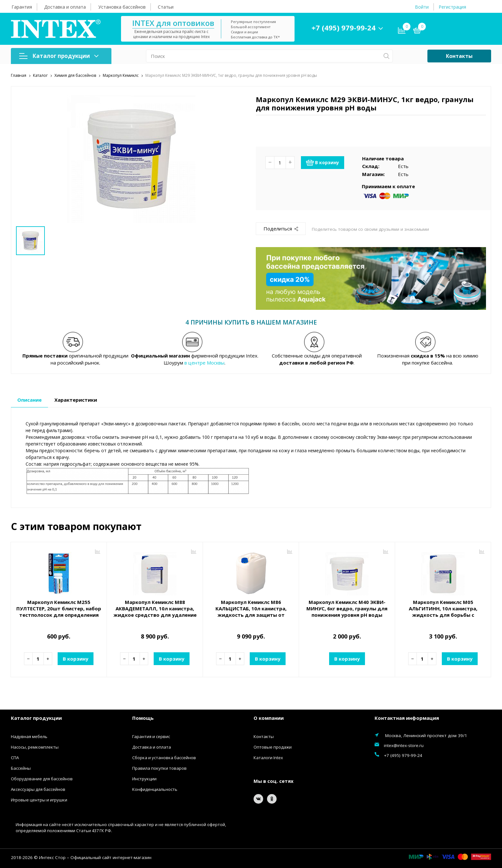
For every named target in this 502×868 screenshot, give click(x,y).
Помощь (143, 718)
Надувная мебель (29, 736)
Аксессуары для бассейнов (38, 789)
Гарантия (22, 7)
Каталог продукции (59, 56)
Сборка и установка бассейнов (164, 757)
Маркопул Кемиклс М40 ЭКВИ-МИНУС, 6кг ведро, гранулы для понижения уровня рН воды (347, 608)
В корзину (323, 162)
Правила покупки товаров (159, 768)
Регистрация (452, 7)
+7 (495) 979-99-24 (344, 28)
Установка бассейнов (122, 7)
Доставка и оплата (65, 7)
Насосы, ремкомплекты (35, 747)
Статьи (166, 7)
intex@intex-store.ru (404, 745)
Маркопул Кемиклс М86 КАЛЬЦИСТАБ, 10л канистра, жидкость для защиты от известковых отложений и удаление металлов (251, 615)
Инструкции (144, 778)
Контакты (459, 56)
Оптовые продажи (273, 747)
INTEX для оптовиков (173, 23)
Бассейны (21, 768)
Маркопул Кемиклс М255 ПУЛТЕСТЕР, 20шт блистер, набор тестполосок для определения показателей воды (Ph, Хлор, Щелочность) (59, 615)
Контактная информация (407, 718)
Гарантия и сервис (151, 736)
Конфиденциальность (155, 789)
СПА (15, 757)
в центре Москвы (204, 363)
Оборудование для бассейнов (42, 778)
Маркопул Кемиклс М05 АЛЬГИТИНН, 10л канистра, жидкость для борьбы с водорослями (443, 612)
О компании (269, 718)
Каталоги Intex (268, 757)
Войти (422, 7)
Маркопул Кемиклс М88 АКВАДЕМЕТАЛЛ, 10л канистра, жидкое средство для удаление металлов (155, 612)
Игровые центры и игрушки (39, 800)
